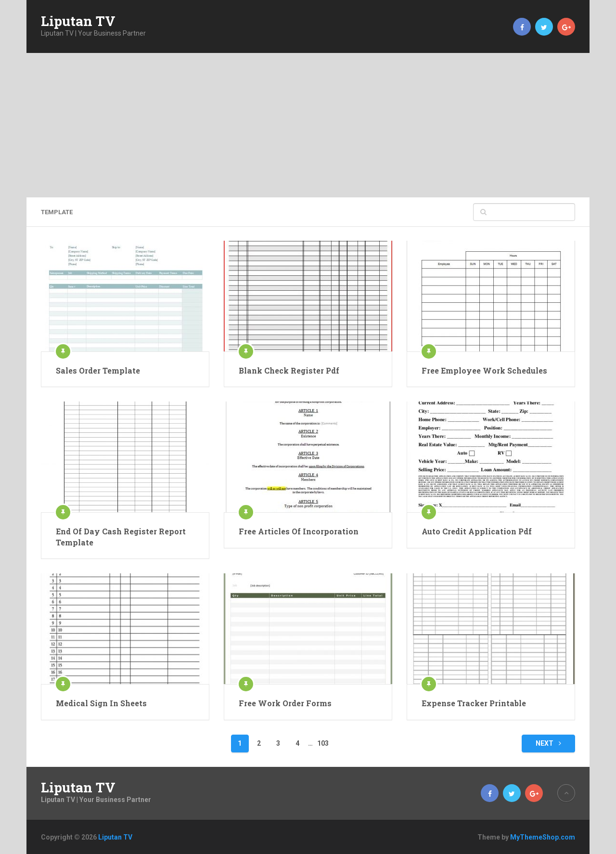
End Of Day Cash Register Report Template (121, 537)
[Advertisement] (308, 125)
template (57, 212)
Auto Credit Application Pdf (477, 531)
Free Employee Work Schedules (484, 370)
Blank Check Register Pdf (289, 370)
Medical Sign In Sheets (101, 703)
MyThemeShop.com (543, 837)
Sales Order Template (98, 370)
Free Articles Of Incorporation (299, 531)
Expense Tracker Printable (474, 703)
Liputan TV (78, 21)
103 (323, 743)
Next (548, 743)
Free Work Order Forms (285, 703)
